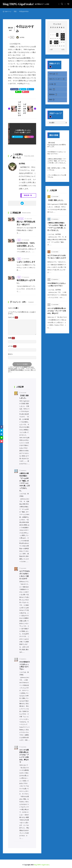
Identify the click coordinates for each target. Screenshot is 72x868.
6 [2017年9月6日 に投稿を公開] (57, 35)
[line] (2, 438)
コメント (13, 318)
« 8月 (51, 50)
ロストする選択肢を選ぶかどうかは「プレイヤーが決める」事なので (57, 310)
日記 (15, 11)
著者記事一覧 (28, 195)
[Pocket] (2, 441)
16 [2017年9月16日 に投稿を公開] (64, 39)
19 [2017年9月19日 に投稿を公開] (55, 42)
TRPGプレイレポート (57, 79)
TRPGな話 (20, 219)
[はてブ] (2, 434)
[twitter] (22, 203)
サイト (10, 354)
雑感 (52, 100)
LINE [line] (19, 92)
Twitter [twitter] (24, 89)
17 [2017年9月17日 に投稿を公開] (51, 42)
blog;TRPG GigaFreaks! (26, 4)
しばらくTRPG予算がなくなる (19, 109)
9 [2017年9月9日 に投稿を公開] (64, 35)
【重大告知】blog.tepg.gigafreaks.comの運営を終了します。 (57, 145)
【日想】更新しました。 (56, 200)
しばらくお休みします (25, 109)
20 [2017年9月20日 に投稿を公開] (57, 42)
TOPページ (8, 12)
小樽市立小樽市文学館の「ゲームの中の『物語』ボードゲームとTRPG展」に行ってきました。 (57, 161)
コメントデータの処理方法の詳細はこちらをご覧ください (22, 370)
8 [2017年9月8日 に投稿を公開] (62, 35)
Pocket (26, 92)
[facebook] (2, 427)
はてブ (31, 89)
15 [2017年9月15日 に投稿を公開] (62, 39)
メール (12, 346)
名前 (11, 338)
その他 (52, 84)
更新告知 (53, 94)
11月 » (63, 50)
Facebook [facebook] (15, 89)
